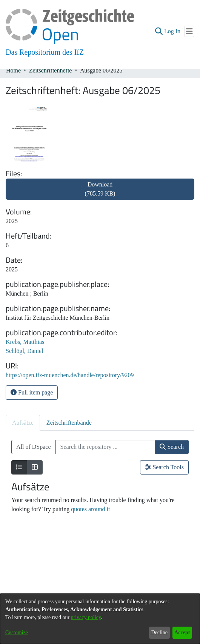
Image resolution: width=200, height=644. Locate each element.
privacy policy (86, 617)
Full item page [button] (32, 392)
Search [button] (172, 447)
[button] (159, 31)
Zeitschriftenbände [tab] (69, 423)
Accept (182, 632)
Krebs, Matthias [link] (25, 342)
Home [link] (13, 70)
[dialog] (100, 619)
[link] (100, 193)
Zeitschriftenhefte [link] (51, 70)
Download (100, 189)
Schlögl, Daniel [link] (25, 351)
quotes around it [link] (90, 509)
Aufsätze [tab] (23, 423)
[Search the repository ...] (105, 447)
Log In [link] (173, 31)
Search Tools (164, 467)
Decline (159, 632)
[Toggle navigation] (189, 31)
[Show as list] (19, 467)
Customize (17, 632)
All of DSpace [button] (34, 447)
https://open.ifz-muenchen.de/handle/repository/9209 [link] (70, 375)
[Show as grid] (35, 467)
